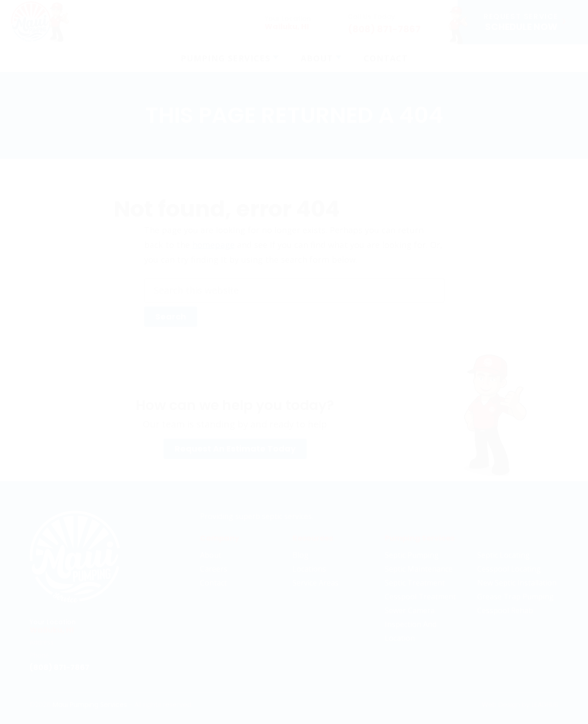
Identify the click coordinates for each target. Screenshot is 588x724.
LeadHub (545, 705)
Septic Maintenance (419, 569)
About (211, 555)
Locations (309, 569)
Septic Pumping (412, 555)
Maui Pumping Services (90, 705)
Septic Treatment (415, 583)
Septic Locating (503, 555)
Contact (213, 583)
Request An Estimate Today (235, 449)
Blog (300, 555)
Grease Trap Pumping (515, 597)
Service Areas (315, 583)
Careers (214, 569)
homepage (213, 245)
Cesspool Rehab (505, 610)
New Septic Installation (517, 583)
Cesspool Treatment (420, 597)
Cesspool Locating (509, 569)
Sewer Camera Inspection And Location (411, 624)
